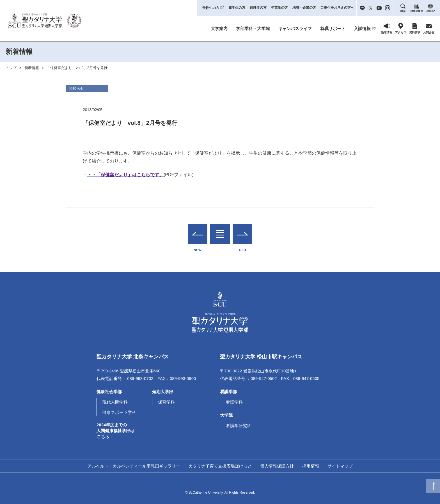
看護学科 (234, 402)
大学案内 (219, 28)
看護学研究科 (239, 426)
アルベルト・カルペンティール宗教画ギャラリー (134, 466)
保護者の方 (258, 8)
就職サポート (333, 28)
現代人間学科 (115, 402)
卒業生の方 (279, 8)
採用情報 (311, 466)
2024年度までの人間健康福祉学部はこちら (115, 431)
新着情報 (32, 68)
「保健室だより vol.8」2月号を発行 (77, 68)
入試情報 (362, 28)
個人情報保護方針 (277, 466)
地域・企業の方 (304, 8)
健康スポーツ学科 (119, 412)
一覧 (220, 231)
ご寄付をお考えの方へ (337, 8)
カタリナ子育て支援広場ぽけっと (220, 466)
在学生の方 (237, 8)
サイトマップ (340, 466)
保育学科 (166, 402)
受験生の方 (211, 8)
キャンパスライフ (295, 28)
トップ (11, 68)
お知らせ (76, 88)
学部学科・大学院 (253, 28)
